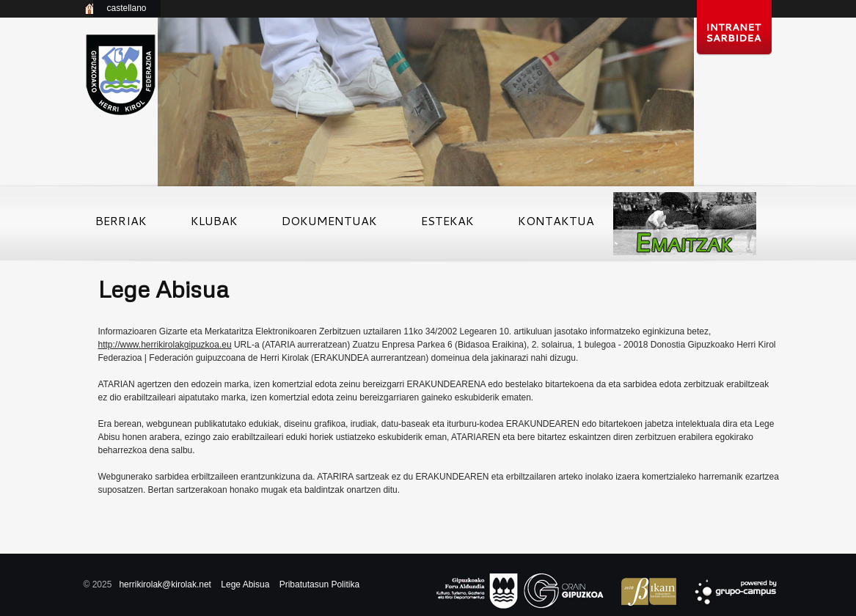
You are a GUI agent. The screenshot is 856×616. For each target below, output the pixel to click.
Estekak (447, 225)
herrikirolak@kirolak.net (165, 584)
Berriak (121, 225)
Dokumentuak (329, 225)
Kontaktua (556, 225)
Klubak (214, 225)
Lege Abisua (245, 584)
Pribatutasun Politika (319, 584)
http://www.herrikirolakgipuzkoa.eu (165, 345)
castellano (126, 8)
